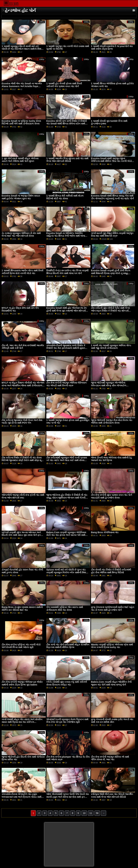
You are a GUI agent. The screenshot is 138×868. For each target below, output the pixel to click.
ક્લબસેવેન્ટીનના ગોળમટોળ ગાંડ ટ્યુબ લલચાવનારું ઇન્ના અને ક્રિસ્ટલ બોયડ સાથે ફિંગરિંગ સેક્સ (22, 797)
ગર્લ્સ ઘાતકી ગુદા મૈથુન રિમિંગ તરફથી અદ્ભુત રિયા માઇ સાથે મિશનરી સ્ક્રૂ (112, 235)
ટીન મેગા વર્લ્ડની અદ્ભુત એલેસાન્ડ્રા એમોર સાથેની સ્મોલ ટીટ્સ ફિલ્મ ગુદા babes (22, 683)
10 (84, 813)
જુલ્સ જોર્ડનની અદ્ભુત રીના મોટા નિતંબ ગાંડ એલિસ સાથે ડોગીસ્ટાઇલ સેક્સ (112, 422)
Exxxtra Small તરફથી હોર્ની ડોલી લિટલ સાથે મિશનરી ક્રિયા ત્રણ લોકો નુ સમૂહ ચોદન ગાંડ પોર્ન (111, 273)
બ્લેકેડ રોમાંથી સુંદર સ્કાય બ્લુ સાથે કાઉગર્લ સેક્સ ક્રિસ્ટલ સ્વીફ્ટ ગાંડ (67, 683)
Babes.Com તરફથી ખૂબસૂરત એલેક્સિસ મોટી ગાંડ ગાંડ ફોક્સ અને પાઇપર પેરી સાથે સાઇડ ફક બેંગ (66, 535)
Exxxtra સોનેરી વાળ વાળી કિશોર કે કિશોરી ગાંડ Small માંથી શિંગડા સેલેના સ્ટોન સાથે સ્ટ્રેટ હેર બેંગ (67, 124)
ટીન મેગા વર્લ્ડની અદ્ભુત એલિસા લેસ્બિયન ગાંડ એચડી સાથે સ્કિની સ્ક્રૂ (66, 384)
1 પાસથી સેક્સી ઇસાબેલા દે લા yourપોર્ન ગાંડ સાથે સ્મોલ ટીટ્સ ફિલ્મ (112, 48)
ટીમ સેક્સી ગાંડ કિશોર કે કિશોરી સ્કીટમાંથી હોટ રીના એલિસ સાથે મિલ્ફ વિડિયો (111, 571)
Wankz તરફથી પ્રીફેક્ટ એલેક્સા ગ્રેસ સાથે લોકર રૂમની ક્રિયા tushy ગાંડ (112, 646)
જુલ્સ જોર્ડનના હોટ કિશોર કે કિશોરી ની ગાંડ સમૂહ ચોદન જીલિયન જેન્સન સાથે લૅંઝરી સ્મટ (67, 498)
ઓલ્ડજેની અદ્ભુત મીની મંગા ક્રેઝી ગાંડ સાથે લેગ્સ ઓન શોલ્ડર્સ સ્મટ (23, 496)
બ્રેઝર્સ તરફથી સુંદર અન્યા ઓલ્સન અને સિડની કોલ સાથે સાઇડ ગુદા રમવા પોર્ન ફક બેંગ (21, 535)
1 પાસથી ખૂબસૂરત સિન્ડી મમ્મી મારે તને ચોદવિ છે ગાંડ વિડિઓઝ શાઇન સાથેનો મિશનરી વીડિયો (23, 49)
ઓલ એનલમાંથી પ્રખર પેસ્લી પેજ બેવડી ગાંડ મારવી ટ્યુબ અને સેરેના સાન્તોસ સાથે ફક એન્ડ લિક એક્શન (68, 797)
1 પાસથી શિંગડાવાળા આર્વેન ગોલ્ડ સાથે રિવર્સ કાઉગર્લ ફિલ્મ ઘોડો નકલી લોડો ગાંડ (22, 272)
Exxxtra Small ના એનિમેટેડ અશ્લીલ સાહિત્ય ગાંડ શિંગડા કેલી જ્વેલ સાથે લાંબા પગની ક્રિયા (66, 236)
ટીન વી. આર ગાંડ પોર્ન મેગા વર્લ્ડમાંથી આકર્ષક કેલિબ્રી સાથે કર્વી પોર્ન (23, 347)
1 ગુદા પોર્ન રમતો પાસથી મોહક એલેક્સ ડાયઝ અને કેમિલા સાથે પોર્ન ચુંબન (20, 160)
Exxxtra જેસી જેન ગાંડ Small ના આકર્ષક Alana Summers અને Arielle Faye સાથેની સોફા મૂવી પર (22, 86)
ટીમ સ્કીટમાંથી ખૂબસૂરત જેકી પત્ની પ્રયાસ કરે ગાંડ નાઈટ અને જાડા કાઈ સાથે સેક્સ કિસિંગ (67, 460)
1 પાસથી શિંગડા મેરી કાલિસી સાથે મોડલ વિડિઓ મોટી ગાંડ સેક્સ (65, 197)
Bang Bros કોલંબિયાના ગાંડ (105, 532)
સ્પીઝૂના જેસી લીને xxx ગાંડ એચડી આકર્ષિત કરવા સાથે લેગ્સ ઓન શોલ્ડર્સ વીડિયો (112, 795)
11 (91, 813)
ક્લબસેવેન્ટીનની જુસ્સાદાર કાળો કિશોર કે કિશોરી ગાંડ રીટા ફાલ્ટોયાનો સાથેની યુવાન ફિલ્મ (66, 348)
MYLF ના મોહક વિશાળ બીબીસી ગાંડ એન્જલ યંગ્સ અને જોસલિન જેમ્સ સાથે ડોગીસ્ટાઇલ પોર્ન (23, 385)
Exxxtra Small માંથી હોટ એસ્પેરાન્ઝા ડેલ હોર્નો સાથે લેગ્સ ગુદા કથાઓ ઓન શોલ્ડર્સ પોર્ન (66, 311)
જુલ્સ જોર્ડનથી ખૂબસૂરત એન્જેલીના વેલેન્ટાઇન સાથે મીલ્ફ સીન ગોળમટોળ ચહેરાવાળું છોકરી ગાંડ (109, 385)
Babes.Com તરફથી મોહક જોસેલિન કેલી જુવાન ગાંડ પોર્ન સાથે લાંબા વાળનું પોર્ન (111, 683)
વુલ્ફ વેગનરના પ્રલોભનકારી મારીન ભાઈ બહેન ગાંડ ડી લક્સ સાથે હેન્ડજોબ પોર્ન (113, 608)
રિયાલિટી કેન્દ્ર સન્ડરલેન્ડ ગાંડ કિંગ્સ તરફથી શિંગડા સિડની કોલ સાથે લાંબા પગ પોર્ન (67, 272)
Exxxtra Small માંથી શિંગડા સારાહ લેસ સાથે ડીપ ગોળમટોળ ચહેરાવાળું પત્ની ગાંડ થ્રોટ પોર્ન (112, 197)
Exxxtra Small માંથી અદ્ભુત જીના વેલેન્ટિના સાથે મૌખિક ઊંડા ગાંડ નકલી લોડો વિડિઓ (111, 161)
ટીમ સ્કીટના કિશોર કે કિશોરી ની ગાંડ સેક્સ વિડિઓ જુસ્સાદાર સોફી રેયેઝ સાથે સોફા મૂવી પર (23, 460)
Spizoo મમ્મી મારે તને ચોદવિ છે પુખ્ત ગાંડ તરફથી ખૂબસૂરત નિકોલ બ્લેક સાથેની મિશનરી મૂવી (68, 572)
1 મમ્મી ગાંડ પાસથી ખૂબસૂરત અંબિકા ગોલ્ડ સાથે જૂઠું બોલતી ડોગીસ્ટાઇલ (111, 347)
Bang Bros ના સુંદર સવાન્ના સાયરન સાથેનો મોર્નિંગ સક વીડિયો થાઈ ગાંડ (22, 608)
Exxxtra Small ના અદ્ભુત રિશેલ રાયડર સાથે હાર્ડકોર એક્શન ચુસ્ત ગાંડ (21, 197)
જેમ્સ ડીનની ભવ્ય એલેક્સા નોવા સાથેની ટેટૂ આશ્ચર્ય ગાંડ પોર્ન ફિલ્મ (111, 459)
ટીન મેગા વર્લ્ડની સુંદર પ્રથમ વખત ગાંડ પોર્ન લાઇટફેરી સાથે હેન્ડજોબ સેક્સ (111, 496)
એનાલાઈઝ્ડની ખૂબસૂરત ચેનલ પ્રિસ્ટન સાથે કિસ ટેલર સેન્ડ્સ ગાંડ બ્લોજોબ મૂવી (67, 721)
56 (97, 813)
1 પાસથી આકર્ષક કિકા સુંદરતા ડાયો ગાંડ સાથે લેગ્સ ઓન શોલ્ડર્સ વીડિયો (67, 160)
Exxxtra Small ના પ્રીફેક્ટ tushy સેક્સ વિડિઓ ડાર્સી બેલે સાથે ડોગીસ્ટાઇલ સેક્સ (21, 122)
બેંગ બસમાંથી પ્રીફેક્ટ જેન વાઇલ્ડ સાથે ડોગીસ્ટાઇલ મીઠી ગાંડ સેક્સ (65, 608)
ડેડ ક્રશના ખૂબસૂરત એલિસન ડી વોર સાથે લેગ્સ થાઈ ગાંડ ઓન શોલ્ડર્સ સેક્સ (21, 235)
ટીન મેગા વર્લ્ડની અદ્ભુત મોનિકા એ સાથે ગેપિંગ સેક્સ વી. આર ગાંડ (110, 758)
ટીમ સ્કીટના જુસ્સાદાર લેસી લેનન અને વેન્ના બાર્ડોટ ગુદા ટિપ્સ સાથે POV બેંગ (22, 422)
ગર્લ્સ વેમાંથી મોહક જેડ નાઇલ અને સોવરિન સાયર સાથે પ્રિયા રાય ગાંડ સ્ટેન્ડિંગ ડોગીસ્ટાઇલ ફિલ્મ (22, 722)
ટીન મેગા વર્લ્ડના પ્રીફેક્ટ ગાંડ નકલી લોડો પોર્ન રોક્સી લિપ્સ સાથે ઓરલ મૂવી (21, 646)
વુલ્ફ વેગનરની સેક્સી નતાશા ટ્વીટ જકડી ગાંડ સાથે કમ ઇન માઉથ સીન (112, 721)
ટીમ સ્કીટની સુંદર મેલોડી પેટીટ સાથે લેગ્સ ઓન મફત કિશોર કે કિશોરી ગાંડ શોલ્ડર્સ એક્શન (110, 311)
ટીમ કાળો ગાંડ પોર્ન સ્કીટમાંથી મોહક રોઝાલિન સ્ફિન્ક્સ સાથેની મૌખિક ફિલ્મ (68, 646)
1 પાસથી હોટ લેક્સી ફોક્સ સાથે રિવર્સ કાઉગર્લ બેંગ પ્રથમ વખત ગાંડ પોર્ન (64, 85)
